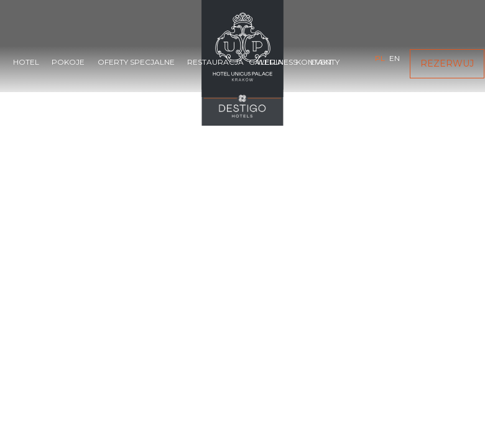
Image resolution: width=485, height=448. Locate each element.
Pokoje (68, 62)
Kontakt (314, 62)
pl (380, 58)
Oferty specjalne (136, 62)
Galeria (266, 62)
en (395, 58)
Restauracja (215, 62)
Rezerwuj (447, 63)
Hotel (26, 62)
